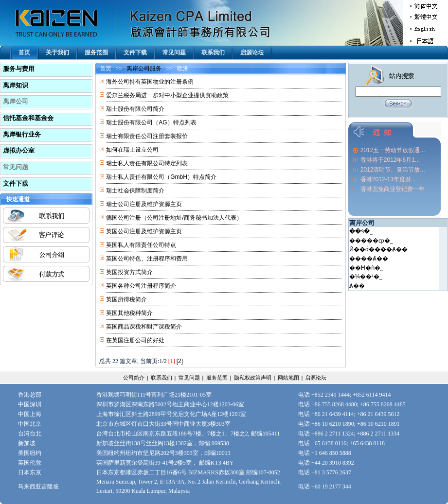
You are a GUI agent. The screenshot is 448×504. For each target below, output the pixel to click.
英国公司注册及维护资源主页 (144, 231)
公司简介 (134, 378)
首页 (24, 52)
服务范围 (96, 52)
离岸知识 (16, 85)
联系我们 (213, 52)
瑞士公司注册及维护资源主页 (144, 204)
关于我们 (57, 52)
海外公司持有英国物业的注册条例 (150, 82)
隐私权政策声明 (253, 378)
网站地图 (288, 378)
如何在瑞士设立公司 (132, 150)
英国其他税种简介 (129, 313)
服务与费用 (19, 69)
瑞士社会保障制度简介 (135, 191)
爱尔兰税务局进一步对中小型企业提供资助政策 (167, 95)
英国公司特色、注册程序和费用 (147, 259)
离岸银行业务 (22, 134)
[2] (180, 361)
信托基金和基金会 (28, 118)
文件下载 (135, 52)
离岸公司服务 (144, 69)
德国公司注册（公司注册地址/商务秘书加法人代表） (174, 218)
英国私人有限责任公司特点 (141, 245)
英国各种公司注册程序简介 (141, 286)
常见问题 (174, 52)
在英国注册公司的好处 (135, 340)
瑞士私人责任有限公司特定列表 (147, 163)
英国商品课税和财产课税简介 (144, 327)
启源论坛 (252, 52)
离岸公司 (16, 101)
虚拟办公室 (19, 150)
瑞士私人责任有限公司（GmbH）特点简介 (161, 177)
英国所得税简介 (126, 299)
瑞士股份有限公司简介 (135, 109)
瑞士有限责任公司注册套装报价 (147, 136)
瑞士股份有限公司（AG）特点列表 (151, 122)
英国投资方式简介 (129, 272)
